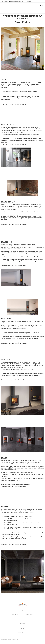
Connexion (28, 1)
